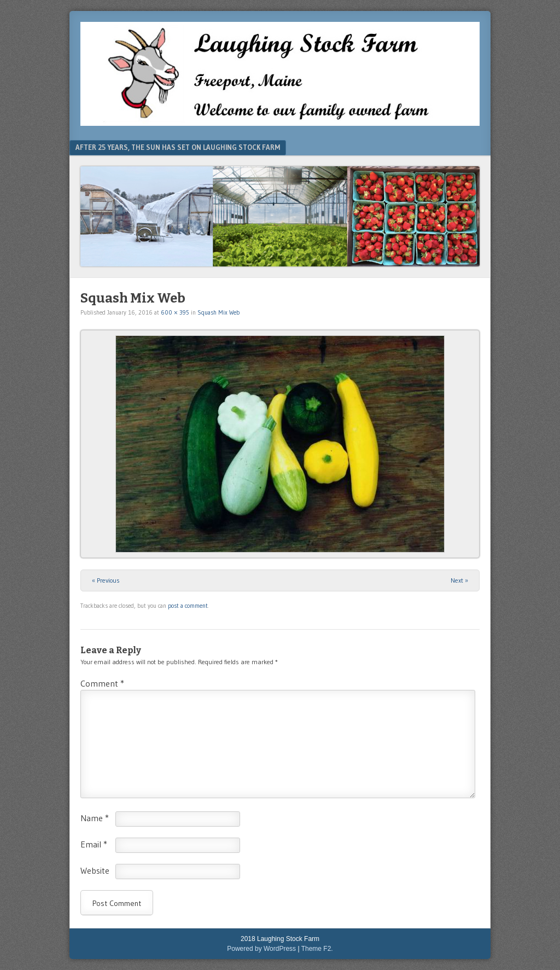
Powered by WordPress (261, 949)
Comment (102, 683)
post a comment (188, 606)
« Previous (106, 580)
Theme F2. (317, 949)
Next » (459, 580)
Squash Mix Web (218, 312)
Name (95, 818)
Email (94, 844)
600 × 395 (175, 312)
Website (95, 870)
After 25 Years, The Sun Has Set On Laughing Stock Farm (178, 147)
